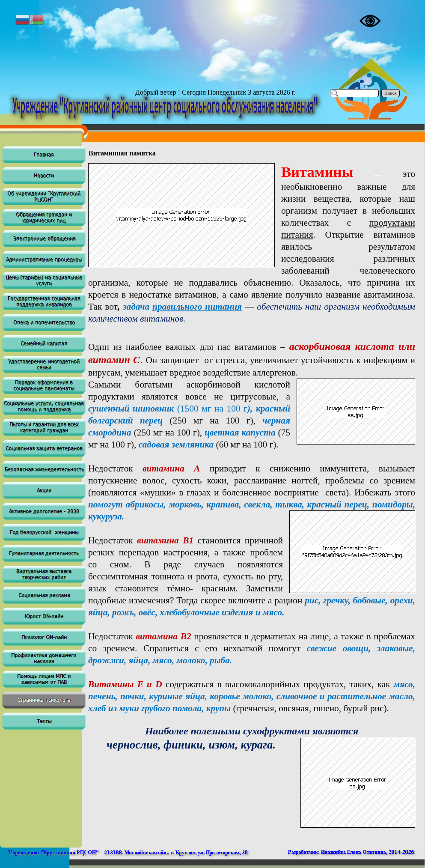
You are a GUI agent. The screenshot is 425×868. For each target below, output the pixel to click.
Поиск (391, 93)
